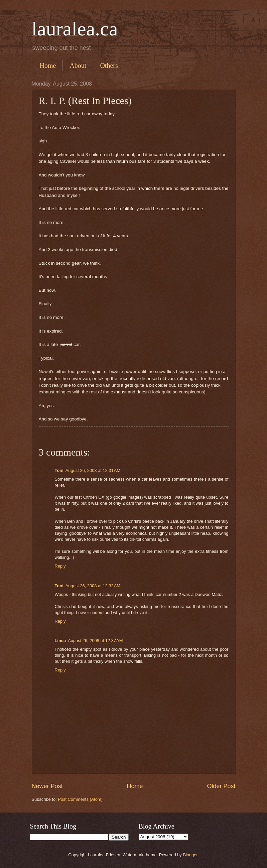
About (78, 66)
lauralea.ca (75, 29)
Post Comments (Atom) (80, 799)
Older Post (221, 786)
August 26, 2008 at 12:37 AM (95, 641)
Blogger (190, 855)
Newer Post (47, 786)
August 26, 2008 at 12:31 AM (93, 470)
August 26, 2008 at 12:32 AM (93, 586)
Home (48, 66)
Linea (60, 641)
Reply (60, 566)
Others (109, 66)
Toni (59, 470)
